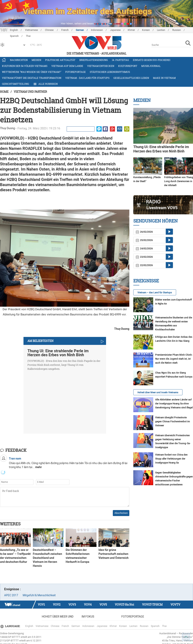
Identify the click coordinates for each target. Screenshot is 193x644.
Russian (177, 30)
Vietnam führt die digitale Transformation (32, 78)
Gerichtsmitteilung (16, 84)
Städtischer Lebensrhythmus (110, 72)
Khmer (131, 30)
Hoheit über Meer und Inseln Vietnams (158, 392)
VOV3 (72, 604)
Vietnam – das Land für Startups (155, 293)
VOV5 (103, 604)
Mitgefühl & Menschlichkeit (39, 595)
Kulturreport (128, 66)
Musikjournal (151, 66)
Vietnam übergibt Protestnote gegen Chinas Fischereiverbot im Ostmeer (173, 422)
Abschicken (121, 513)
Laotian (161, 30)
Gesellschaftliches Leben (131, 78)
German (80, 30)
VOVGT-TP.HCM (152, 604)
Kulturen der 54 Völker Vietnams (25, 66)
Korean (146, 30)
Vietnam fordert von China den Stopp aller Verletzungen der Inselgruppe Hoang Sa (171, 459)
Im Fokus (88, 617)
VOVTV (175, 604)
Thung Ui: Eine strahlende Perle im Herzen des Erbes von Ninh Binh (58, 353)
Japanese (115, 30)
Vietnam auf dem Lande (67, 66)
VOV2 (57, 604)
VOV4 (88, 604)
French (65, 30)
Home (4, 92)
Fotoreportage (76, 72)
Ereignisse (146, 281)
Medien (36, 60)
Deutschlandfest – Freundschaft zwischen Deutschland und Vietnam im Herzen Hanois (47, 558)
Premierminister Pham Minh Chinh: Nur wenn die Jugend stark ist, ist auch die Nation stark (174, 359)
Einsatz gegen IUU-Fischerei (152, 60)
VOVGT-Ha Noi (124, 604)
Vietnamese (31, 30)
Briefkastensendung (94, 60)
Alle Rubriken (45, 84)
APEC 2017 (11, 595)
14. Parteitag (120, 60)
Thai (164, 626)
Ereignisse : (13, 589)
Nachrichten (19, 60)
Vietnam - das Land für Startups (87, 78)
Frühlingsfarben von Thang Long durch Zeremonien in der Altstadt (179, 181)
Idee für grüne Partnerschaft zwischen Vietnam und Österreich (114, 554)
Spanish (155, 626)
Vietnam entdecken (101, 66)
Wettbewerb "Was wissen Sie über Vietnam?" (32, 72)
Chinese (50, 30)
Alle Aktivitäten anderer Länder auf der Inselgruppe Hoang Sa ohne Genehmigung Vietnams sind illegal (174, 404)
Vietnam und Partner (30, 92)
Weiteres (10, 524)
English (14, 30)
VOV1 (41, 604)
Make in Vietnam (164, 78)
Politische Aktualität (60, 60)
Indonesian (97, 30)
